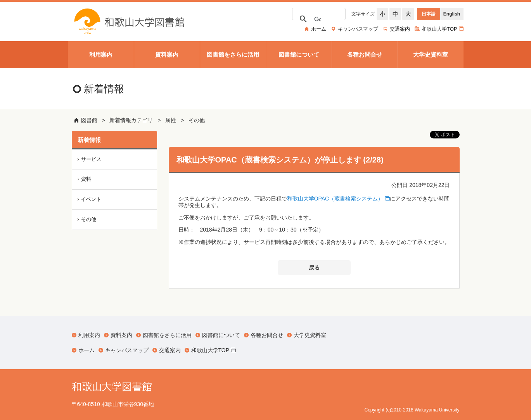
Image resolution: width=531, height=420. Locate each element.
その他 (197, 120)
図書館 (89, 120)
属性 (171, 120)
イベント (91, 199)
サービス (91, 159)
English (452, 14)
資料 (86, 179)
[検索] (318, 19)
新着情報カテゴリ (131, 120)
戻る (314, 268)
